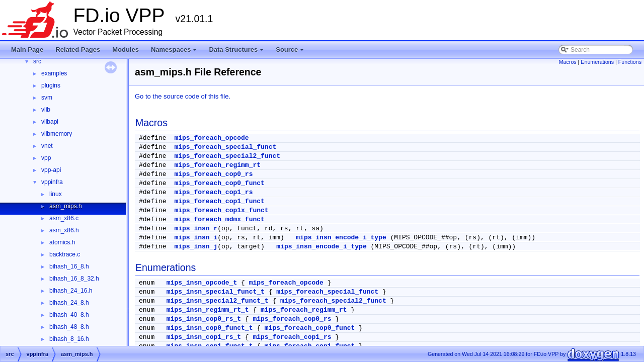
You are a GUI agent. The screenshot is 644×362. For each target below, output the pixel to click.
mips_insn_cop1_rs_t (204, 337)
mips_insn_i (196, 238)
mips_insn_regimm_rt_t (208, 310)
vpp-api (51, 170)
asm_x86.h (64, 230)
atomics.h (62, 242)
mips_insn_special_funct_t (216, 292)
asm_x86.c (64, 218)
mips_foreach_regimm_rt (217, 165)
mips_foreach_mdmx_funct (219, 219)
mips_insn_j (196, 247)
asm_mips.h (66, 206)
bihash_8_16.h (69, 339)
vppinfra (52, 182)
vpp (46, 158)
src (37, 61)
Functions (630, 62)
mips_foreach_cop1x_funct (221, 210)
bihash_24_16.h (71, 291)
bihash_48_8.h (69, 327)
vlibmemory (57, 134)
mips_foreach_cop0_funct (219, 183)
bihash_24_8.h (69, 303)
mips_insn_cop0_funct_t (210, 328)
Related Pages (78, 50)
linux (56, 194)
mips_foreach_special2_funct (227, 156)
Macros (568, 62)
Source (291, 52)
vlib (46, 110)
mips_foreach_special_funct (225, 147)
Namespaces (175, 52)
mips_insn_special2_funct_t (218, 301)
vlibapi (50, 122)
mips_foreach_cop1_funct (219, 201)
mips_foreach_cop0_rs (213, 174)
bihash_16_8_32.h (74, 279)
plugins (51, 85)
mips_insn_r (196, 229)
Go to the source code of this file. (183, 96)
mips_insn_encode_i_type (341, 238)
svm (47, 98)
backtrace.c (65, 254)
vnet (47, 146)
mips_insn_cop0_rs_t (204, 319)
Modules (126, 50)
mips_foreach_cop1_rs (213, 192)
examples (54, 73)
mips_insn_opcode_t (202, 283)
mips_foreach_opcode (211, 138)
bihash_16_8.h (69, 266)
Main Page (27, 50)
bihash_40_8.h (69, 315)
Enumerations (597, 62)
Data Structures (237, 52)
